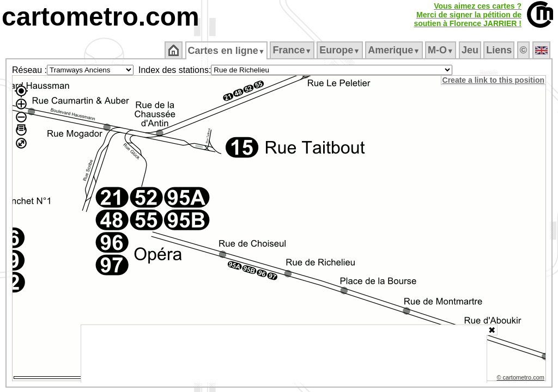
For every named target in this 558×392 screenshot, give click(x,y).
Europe (341, 50)
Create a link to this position (494, 80)
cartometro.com (101, 17)
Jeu (471, 50)
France (293, 50)
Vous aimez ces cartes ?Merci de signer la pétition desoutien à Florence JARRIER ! (468, 15)
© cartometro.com (521, 379)
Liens (500, 50)
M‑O (442, 50)
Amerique (395, 50)
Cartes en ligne (227, 51)
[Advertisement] (284, 354)
